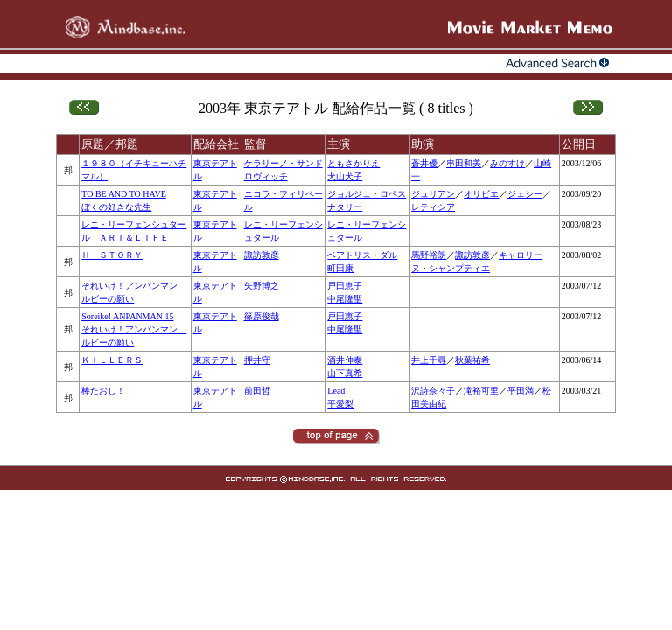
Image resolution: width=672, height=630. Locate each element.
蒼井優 (424, 163)
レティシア (433, 207)
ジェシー (525, 194)
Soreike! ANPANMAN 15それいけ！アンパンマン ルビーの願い (134, 329)
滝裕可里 (481, 391)
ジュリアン (433, 194)
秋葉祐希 (472, 360)
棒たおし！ (103, 391)
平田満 (521, 391)
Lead (336, 391)
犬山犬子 (345, 176)
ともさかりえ (353, 163)
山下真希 (345, 373)
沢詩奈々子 (433, 391)
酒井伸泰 (345, 360)
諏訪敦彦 (262, 255)
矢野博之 (262, 286)
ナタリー (345, 207)
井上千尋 (429, 360)
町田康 (340, 268)
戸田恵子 (345, 286)
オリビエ (481, 194)
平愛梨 (340, 404)
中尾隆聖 (345, 299)
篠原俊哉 (262, 316)
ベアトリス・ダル (362, 255)
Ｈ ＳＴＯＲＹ (112, 255)
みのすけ (507, 163)
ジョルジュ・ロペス (367, 194)
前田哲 (257, 391)
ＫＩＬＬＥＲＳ (112, 360)
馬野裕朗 (429, 255)
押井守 (257, 360)
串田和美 (464, 163)
